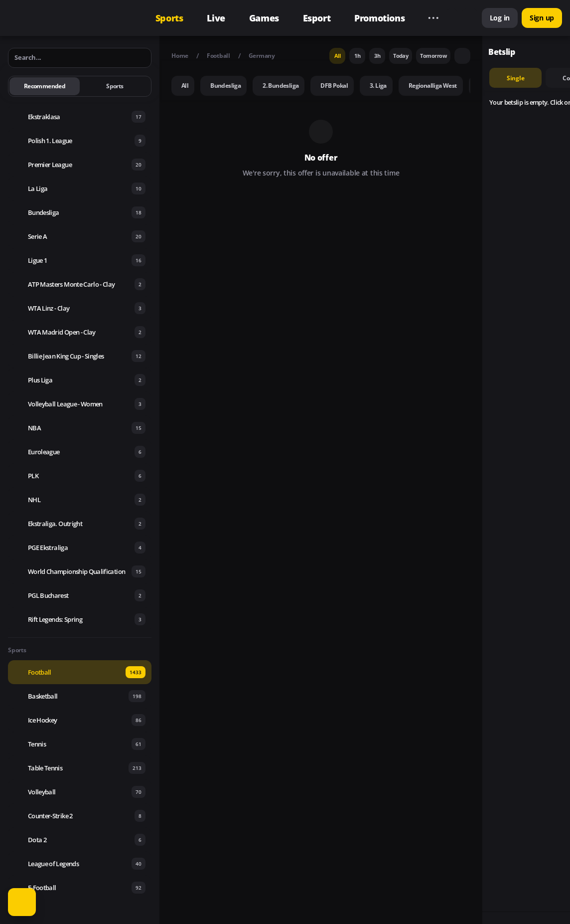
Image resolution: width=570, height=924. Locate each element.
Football (218, 56)
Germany (262, 56)
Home (180, 56)
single (516, 78)
